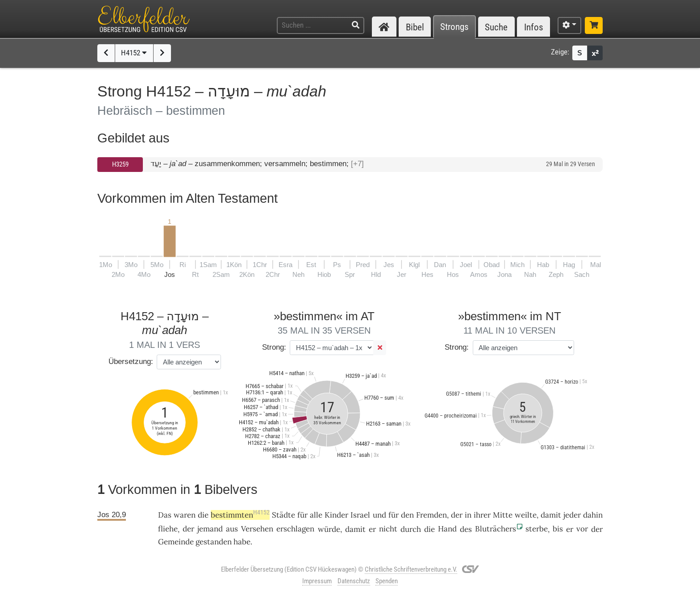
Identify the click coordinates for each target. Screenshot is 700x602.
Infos (534, 27)
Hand (447, 529)
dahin (593, 515)
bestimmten (240, 515)
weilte (526, 515)
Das (165, 515)
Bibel (415, 27)
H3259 (120, 164)
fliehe (168, 529)
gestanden (214, 542)
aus (232, 529)
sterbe (537, 529)
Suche (496, 27)
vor (582, 529)
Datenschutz (354, 581)
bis (558, 529)
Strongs (454, 27)
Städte (283, 515)
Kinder (336, 515)
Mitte (503, 515)
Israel (360, 515)
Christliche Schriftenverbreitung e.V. (411, 569)
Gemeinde (176, 542)
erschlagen (295, 529)
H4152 (134, 53)
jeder (572, 515)
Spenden (387, 581)
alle (316, 515)
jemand (210, 529)
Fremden (431, 515)
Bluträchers (496, 529)
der (188, 529)
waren (185, 515)
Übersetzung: (131, 362)
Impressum (317, 581)
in (468, 515)
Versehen (257, 529)
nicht (388, 529)
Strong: (274, 347)
